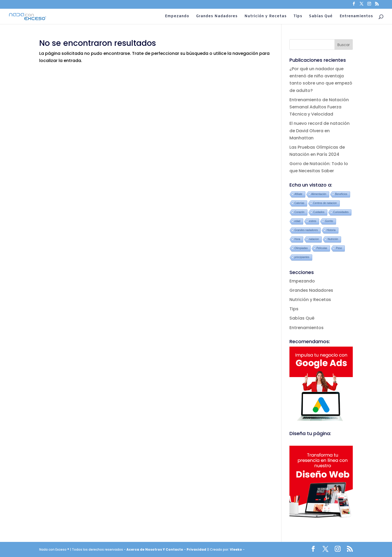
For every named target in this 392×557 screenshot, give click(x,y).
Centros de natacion (325, 203)
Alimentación (319, 194)
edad (297, 221)
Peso (339, 248)
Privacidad (197, 549)
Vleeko (236, 549)
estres (313, 221)
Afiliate (298, 194)
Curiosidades (341, 212)
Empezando (177, 17)
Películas (322, 248)
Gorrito (329, 221)
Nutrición (333, 239)
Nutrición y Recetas (265, 17)
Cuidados (319, 212)
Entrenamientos (356, 17)
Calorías (299, 203)
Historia (331, 230)
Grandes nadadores (306, 230)
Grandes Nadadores (217, 17)
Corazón (299, 212)
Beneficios (341, 194)
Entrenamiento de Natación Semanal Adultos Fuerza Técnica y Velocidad (319, 107)
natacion (314, 239)
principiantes (302, 257)
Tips (298, 17)
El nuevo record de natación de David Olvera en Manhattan (320, 131)
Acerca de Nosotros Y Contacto (155, 549)
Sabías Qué (321, 17)
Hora (297, 239)
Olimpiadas (301, 248)
